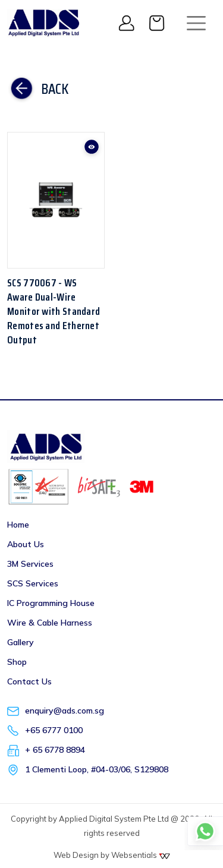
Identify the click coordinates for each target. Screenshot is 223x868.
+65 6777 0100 (54, 730)
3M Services (30, 564)
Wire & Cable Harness (50, 623)
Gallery (21, 642)
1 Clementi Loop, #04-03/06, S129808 (97, 769)
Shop (17, 662)
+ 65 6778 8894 (55, 750)
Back (38, 89)
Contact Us (29, 681)
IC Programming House (51, 603)
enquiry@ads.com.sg (65, 711)
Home (18, 525)
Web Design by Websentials (112, 855)
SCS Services (33, 583)
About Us (26, 544)
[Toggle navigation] (196, 23)
